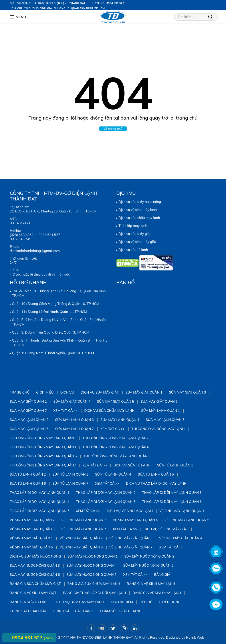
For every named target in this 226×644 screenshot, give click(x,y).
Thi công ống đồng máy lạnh (158, 429)
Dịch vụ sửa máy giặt (135, 234)
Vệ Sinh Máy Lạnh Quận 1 (182, 511)
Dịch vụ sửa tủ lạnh (133, 250)
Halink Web (195, 637)
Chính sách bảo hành (73, 611)
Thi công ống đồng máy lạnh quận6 (117, 456)
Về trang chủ (113, 129)
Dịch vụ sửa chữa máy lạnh (139, 218)
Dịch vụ (67, 392)
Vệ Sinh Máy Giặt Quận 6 (81, 547)
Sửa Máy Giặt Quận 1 (144, 392)
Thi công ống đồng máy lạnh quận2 (116, 438)
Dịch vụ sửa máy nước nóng (140, 202)
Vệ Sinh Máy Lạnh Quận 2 (32, 520)
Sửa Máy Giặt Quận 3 (187, 392)
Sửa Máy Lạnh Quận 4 (120, 420)
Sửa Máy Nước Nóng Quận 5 (148, 565)
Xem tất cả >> (65, 411)
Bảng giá (162, 575)
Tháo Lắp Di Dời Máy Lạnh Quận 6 (172, 502)
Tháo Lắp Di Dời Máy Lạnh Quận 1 (40, 493)
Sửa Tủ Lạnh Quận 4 (113, 474)
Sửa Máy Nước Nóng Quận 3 (35, 565)
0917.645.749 (21, 239)
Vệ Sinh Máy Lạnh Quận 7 (84, 529)
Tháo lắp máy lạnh (133, 226)
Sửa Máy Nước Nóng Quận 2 (149, 556)
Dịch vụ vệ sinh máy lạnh (138, 210)
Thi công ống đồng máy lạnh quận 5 (43, 456)
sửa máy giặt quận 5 (115, 401)
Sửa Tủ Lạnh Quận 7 (70, 483)
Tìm (210, 17)
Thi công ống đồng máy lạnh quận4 (116, 447)
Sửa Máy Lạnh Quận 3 (74, 420)
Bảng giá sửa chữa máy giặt (35, 584)
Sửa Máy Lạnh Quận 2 (29, 420)
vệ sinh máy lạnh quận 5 (187, 520)
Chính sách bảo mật (28, 611)
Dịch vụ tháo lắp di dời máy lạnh (156, 483)
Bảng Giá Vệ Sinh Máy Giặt (33, 593)
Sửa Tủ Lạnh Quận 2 (28, 474)
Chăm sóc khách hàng (121, 611)
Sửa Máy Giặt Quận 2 (28, 401)
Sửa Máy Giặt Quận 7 (28, 411)
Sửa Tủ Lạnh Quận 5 (156, 474)
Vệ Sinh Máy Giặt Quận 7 (131, 547)
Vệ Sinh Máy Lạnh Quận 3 (84, 520)
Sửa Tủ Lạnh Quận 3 (70, 474)
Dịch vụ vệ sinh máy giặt (137, 242)
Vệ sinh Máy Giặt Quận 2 (81, 538)
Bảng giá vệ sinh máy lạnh (151, 584)
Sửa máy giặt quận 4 (72, 401)
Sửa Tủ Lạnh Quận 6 (28, 483)
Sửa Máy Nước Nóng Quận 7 (92, 575)
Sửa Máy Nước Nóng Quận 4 (92, 565)
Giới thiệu (45, 392)
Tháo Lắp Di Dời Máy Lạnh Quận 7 (40, 511)
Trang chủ (20, 392)
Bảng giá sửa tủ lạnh (30, 602)
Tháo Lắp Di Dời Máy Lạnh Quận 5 (106, 502)
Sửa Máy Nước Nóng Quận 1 (93, 556)
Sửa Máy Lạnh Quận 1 (161, 411)
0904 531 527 (28, 638)
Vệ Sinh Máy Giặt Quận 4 (181, 538)
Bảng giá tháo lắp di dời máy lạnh (95, 593)
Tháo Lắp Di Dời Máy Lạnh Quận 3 (172, 493)
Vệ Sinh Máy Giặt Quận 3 (131, 538)
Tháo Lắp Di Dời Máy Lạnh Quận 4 (40, 502)
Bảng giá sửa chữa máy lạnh (94, 584)
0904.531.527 (49, 235)
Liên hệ (146, 602)
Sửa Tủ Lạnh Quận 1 (175, 465)
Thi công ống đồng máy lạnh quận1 (43, 438)
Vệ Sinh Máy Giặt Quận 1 (31, 538)
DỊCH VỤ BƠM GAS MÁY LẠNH (80, 602)
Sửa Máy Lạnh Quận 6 (29, 429)
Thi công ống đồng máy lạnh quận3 (43, 447)
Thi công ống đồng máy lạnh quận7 (43, 465)
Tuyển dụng (170, 602)
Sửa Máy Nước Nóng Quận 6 (35, 575)
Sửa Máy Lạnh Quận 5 (165, 420)
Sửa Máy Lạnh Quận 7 (74, 429)
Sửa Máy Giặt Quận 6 (159, 401)
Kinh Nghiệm (122, 602)
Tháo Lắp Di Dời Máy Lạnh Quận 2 (106, 493)
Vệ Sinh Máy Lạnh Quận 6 (32, 529)
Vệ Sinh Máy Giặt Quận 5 (31, 547)
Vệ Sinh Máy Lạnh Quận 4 (135, 520)
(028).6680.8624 (23, 235)
